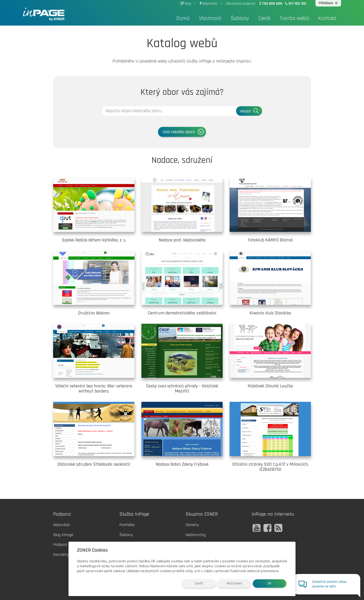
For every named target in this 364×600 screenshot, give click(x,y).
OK (270, 583)
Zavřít (199, 583)
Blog (186, 4)
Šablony (240, 18)
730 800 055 (271, 4)
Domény (192, 525)
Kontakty (61, 555)
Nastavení (234, 583)
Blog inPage (63, 535)
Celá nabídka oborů (184, 132)
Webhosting (196, 535)
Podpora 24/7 (65, 545)
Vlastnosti (210, 18)
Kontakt (327, 18)
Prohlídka (127, 525)
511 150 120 (296, 4)
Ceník (264, 18)
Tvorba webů (294, 18)
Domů (183, 18)
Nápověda (209, 4)
